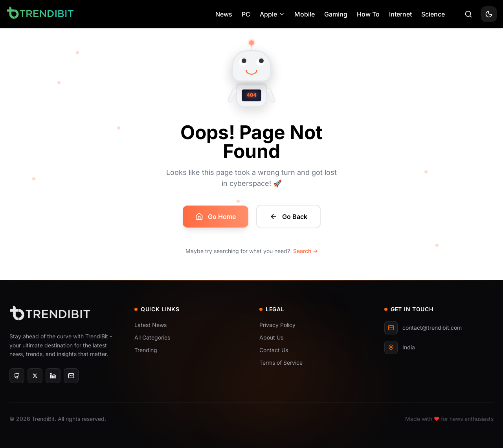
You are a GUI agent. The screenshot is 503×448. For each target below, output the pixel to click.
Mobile (305, 14)
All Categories (152, 337)
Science (433, 14)
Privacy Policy (277, 325)
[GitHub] (17, 376)
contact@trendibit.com (423, 328)
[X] (35, 376)
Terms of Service (281, 363)
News (224, 14)
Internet (400, 14)
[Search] (468, 14)
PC (246, 14)
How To (368, 14)
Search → (306, 251)
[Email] (71, 376)
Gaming (336, 14)
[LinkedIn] (53, 376)
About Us (271, 337)
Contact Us (274, 350)
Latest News (151, 325)
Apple (272, 14)
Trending (146, 350)
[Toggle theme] (489, 14)
